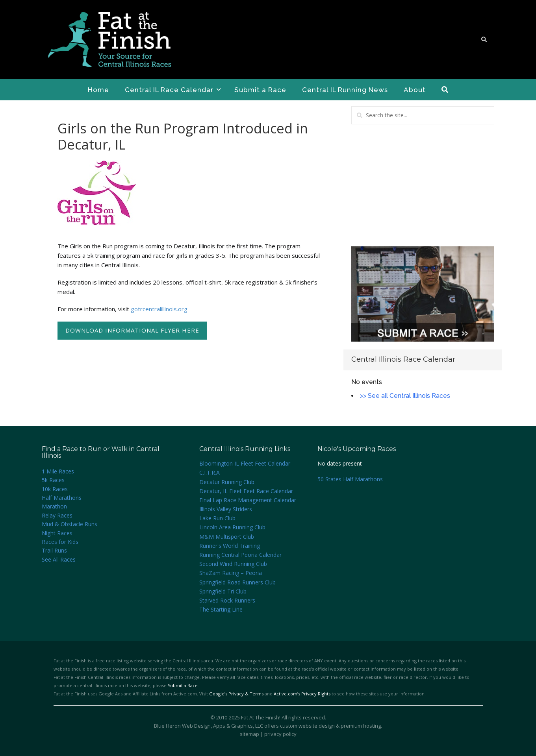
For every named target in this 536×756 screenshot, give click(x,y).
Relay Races (57, 515)
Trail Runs (54, 550)
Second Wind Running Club (233, 564)
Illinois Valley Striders (226, 509)
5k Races (53, 480)
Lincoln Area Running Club (232, 527)
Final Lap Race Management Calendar (248, 500)
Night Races (57, 533)
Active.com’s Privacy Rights (302, 694)
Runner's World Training (230, 546)
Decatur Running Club (227, 482)
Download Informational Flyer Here (132, 330)
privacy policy (280, 734)
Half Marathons (62, 498)
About (415, 90)
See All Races (59, 559)
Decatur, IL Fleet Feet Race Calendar (246, 491)
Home (98, 90)
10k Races (55, 489)
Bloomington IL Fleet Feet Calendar (245, 463)
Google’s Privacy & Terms (236, 694)
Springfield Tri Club (223, 591)
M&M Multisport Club (227, 537)
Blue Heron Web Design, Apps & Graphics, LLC (209, 726)
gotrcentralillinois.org (159, 309)
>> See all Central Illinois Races (405, 396)
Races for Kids (60, 542)
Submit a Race (260, 90)
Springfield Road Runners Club (237, 582)
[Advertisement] (423, 185)
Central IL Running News (345, 90)
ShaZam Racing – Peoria (231, 573)
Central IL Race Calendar (173, 90)
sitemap (249, 734)
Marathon (54, 506)
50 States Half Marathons (350, 479)
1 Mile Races (58, 471)
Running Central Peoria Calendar (240, 555)
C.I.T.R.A (210, 472)
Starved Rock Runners (227, 600)
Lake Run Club (217, 518)
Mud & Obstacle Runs (70, 524)
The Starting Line (221, 609)
